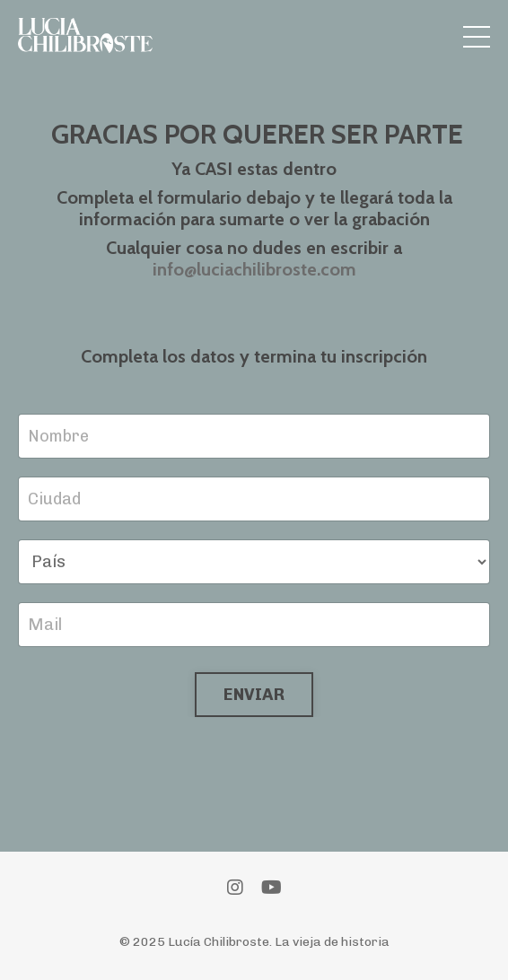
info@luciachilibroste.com (254, 269)
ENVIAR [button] (254, 695)
